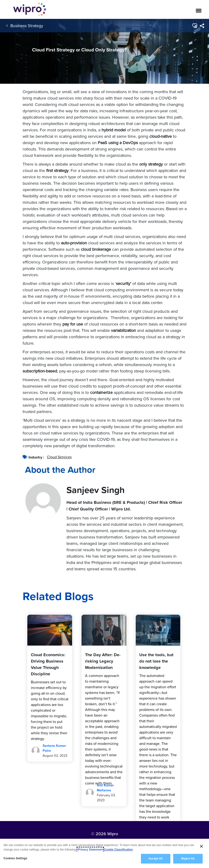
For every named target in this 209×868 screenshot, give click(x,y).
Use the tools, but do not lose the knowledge (156, 661)
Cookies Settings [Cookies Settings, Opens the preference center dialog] (15, 858)
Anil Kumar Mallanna (105, 788)
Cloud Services (59, 457)
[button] (195, 26)
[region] (104, 853)
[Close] (201, 846)
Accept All (156, 859)
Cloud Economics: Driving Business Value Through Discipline (48, 664)
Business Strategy (27, 26)
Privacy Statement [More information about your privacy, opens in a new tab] (90, 850)
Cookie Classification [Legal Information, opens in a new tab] (118, 850)
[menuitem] (202, 26)
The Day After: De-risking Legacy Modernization (103, 661)
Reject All (188, 859)
